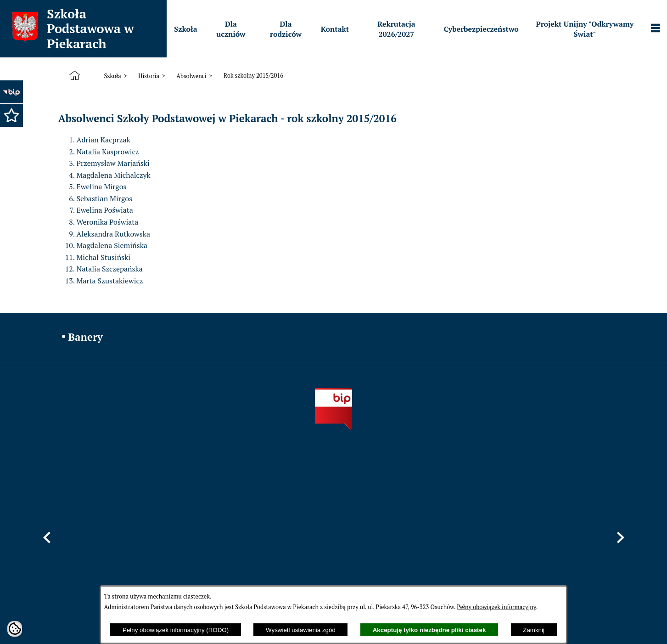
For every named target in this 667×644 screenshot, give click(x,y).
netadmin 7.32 (586, 620)
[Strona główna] (76, 76)
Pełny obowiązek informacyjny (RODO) (176, 630)
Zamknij (534, 630)
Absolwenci (191, 76)
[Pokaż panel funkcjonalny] (656, 29)
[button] (11, 115)
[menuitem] (185, 29)
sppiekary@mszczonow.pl (419, 543)
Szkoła (112, 76)
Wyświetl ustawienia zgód (301, 630)
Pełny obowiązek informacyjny (496, 607)
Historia (149, 76)
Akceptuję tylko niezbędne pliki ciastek (429, 630)
